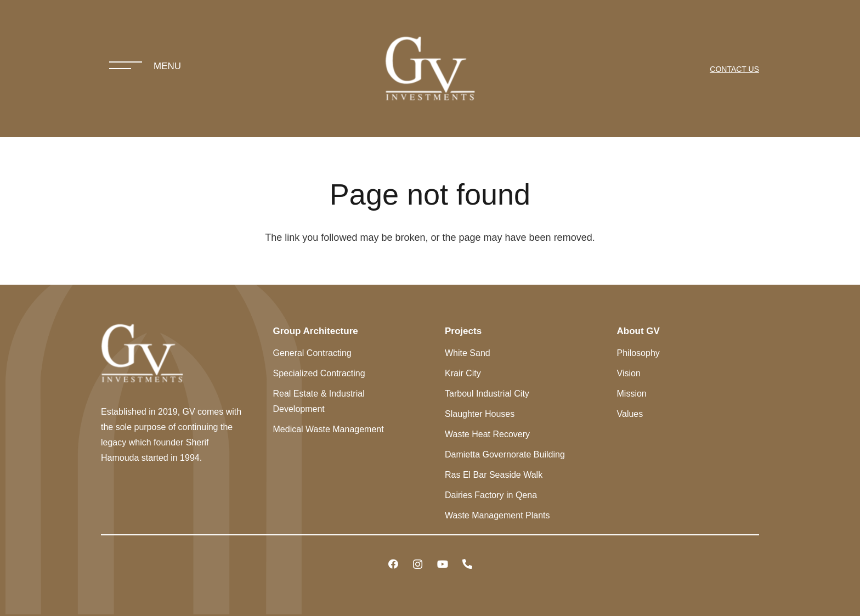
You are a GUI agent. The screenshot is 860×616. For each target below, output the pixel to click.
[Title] (467, 564)
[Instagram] (418, 564)
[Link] (430, 69)
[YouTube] (442, 564)
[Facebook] (393, 564)
